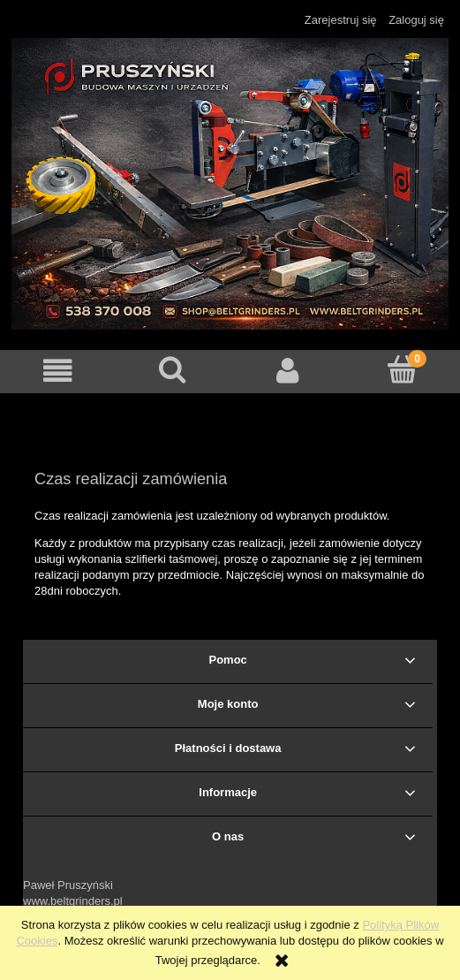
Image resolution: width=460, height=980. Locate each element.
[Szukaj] (172, 369)
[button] (57, 371)
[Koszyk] (403, 369)
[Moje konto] (288, 371)
